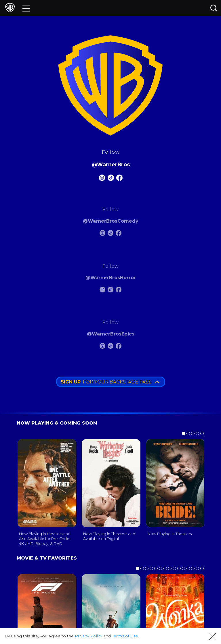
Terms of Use (125, 636)
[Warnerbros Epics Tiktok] (110, 347)
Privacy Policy (88, 636)
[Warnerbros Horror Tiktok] (110, 291)
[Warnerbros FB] (119, 179)
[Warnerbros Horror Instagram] (102, 291)
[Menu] (26, 8)
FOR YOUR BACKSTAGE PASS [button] (110, 382)
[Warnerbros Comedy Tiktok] (110, 234)
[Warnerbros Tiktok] (110, 179)
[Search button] (214, 8)
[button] (213, 636)
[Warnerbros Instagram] (102, 179)
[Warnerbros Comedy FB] (119, 234)
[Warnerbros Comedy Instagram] (102, 234)
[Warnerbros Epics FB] (119, 347)
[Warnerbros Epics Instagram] (102, 347)
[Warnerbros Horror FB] (119, 291)
